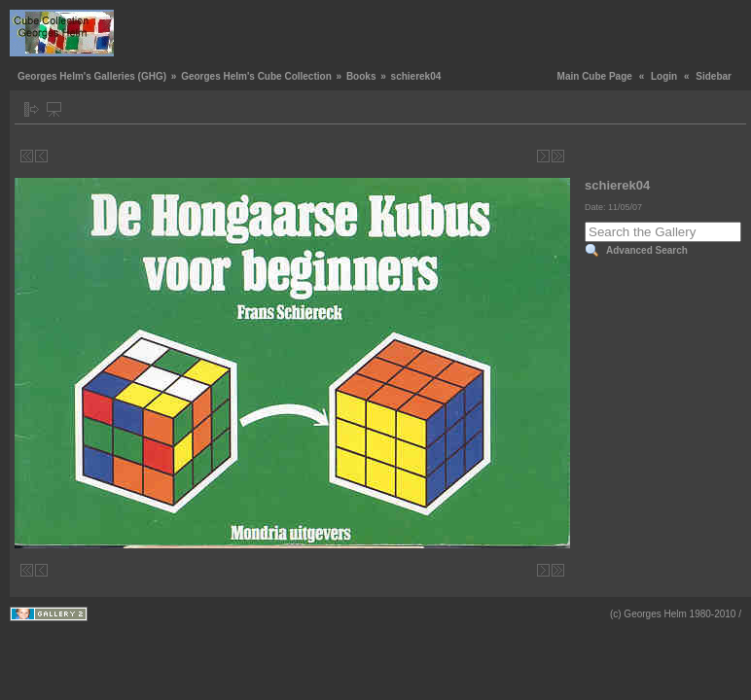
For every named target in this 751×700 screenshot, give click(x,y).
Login (664, 76)
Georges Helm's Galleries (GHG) (92, 76)
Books (361, 76)
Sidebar (714, 76)
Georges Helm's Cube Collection (256, 76)
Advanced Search (647, 250)
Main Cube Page (595, 76)
